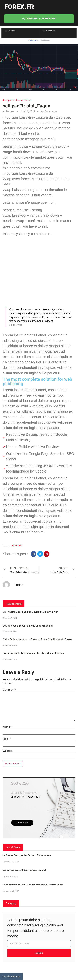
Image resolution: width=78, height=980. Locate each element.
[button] (34, 554)
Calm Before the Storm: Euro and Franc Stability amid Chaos (37, 639)
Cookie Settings (11, 976)
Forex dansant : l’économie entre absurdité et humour (33, 653)
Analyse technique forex (17, 100)
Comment (9, 690)
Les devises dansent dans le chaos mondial (28, 626)
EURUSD (17, 545)
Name (7, 727)
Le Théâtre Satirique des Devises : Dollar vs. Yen (31, 612)
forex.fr (19, 7)
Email (7, 739)
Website (8, 751)
